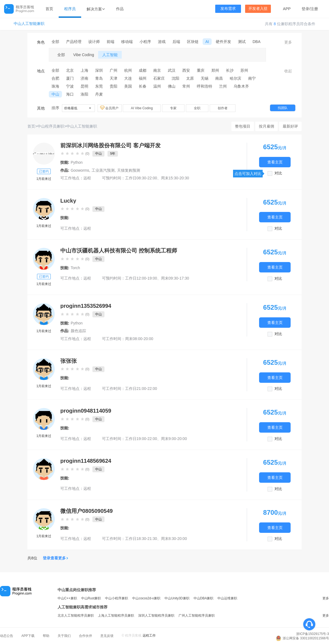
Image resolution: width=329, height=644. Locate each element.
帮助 (46, 636)
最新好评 (290, 126)
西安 (186, 70)
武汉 (172, 70)
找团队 (283, 108)
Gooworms (80, 170)
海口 (70, 94)
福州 (143, 78)
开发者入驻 (258, 9)
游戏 (162, 42)
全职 (197, 108)
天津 (114, 78)
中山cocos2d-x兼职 (146, 598)
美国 (128, 86)
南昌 (219, 78)
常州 (186, 86)
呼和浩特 (205, 86)
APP (287, 9)
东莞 (99, 86)
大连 (128, 78)
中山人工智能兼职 (29, 24)
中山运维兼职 (227, 598)
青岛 (99, 78)
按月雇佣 (266, 126)
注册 (314, 9)
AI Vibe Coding (142, 108)
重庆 (201, 70)
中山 (55, 94)
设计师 (94, 42)
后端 (176, 42)
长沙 (230, 70)
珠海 (55, 86)
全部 (55, 42)
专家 (173, 108)
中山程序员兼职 (51, 126)
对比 (278, 173)
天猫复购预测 (129, 170)
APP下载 (28, 636)
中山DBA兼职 (204, 598)
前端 (110, 42)
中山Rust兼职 (91, 598)
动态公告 (7, 636)
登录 (305, 9)
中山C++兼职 (67, 598)
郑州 (215, 70)
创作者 (223, 108)
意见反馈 (107, 636)
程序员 (70, 9)
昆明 (84, 86)
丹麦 (99, 94)
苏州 (244, 70)
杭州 (128, 70)
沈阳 (175, 78)
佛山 (172, 86)
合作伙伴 (86, 636)
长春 (143, 86)
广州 (114, 70)
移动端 (127, 42)
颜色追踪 (78, 331)
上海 (84, 70)
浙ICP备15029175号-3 (313, 634)
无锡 (205, 78)
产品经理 (74, 42)
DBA (256, 42)
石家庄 (159, 78)
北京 (70, 70)
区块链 (193, 42)
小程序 (145, 42)
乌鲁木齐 (241, 86)
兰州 (223, 86)
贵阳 (114, 86)
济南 (84, 78)
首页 (49, 9)
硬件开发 (223, 42)
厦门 (70, 78)
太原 (190, 78)
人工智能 (110, 55)
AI (207, 42)
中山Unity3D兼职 (177, 598)
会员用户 (110, 108)
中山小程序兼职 (117, 598)
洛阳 (84, 94)
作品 (120, 9)
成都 (143, 70)
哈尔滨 (236, 78)
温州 (157, 86)
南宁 (252, 78)
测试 (242, 42)
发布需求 (228, 9)
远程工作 (149, 636)
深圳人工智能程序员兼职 (156, 616)
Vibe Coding (84, 55)
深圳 (99, 70)
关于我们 (64, 636)
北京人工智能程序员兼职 (76, 616)
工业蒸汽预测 (103, 170)
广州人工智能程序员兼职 (197, 616)
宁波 (70, 86)
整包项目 (243, 126)
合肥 (55, 78)
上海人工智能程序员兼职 (116, 616)
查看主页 (275, 162)
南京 (157, 70)
